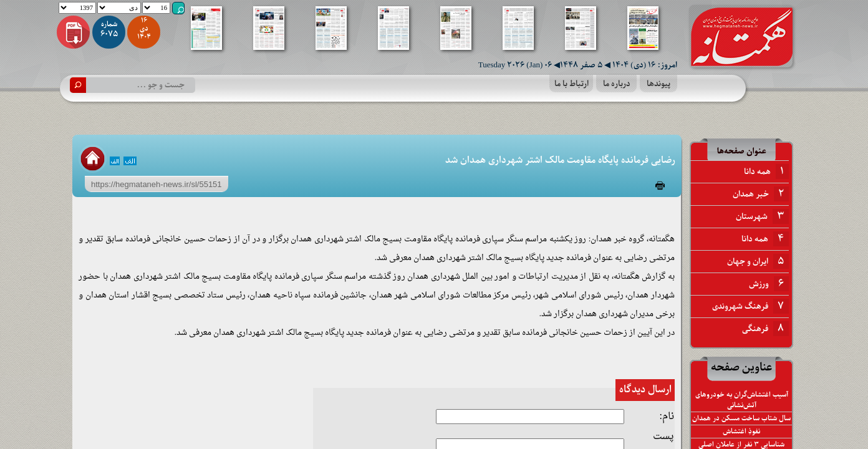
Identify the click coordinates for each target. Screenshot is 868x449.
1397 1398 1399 (77, 8)
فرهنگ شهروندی (750, 306)
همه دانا (766, 171)
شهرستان (762, 216)
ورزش (769, 284)
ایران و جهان (758, 261)
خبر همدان (761, 194)
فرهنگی (765, 329)
